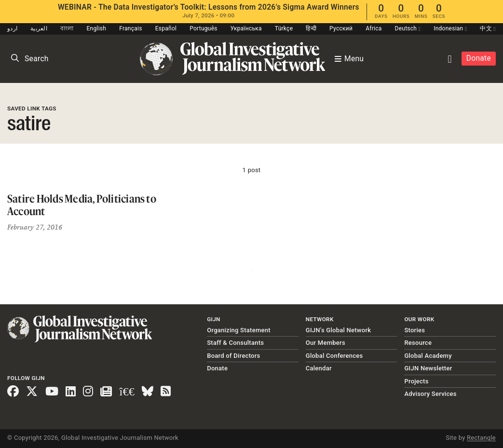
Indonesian (450, 28)
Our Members (326, 343)
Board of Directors (233, 356)
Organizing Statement (239, 330)
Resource (418, 343)
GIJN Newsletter (428, 368)
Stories (415, 330)
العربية (39, 28)
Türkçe (284, 28)
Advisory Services (430, 394)
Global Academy (428, 356)
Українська (246, 28)
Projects (416, 381)
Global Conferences (334, 356)
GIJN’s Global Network (339, 330)
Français (130, 28)
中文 (488, 28)
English (97, 28)
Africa (374, 28)
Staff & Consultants (235, 343)
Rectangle (481, 438)
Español (166, 28)
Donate (479, 58)
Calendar (319, 368)
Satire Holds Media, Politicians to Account (82, 205)
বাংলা (67, 28)
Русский (341, 28)
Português (204, 28)
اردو (12, 28)
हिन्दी (311, 28)
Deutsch (408, 28)
